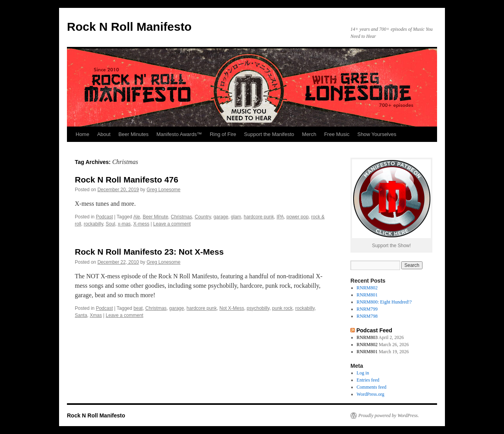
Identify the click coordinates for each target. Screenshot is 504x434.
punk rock (282, 308)
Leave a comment (172, 224)
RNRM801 (367, 295)
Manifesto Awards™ (179, 134)
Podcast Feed (374, 330)
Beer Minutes (134, 134)
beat (138, 308)
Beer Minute (155, 217)
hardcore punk (259, 217)
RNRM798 (367, 316)
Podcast (104, 217)
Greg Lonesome (163, 190)
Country (203, 217)
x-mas (124, 224)
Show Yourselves (377, 134)
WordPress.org (371, 394)
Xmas (96, 315)
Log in (363, 373)
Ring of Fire (223, 134)
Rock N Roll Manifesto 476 (127, 180)
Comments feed (372, 387)
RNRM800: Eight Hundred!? (384, 302)
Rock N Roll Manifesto (129, 27)
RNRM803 (367, 337)
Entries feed (368, 380)
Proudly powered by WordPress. (389, 415)
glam (236, 217)
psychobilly (258, 308)
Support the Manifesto (269, 134)
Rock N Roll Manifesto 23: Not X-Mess (149, 252)
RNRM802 (367, 288)
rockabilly (94, 224)
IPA (280, 217)
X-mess (142, 224)
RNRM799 (367, 309)
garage (221, 217)
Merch (309, 134)
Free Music (337, 134)
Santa (81, 315)
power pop (298, 217)
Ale (136, 217)
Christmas (182, 217)
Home (82, 134)
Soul (110, 224)
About (104, 134)
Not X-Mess (232, 308)
